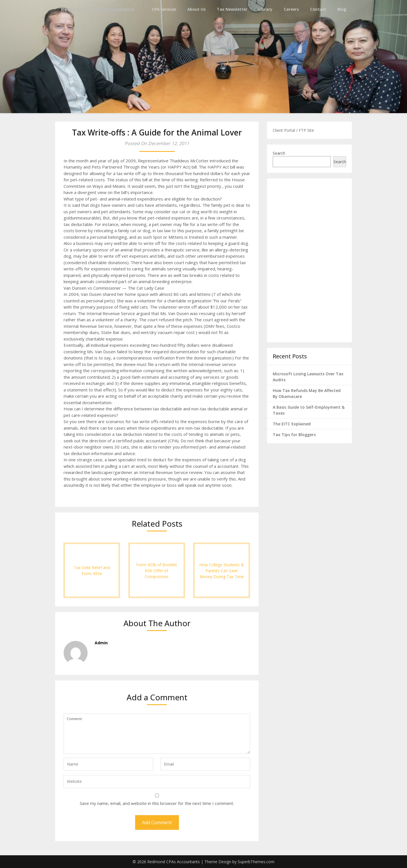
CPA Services (164, 9)
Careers (291, 9)
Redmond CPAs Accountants (102, 9)
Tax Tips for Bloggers (294, 435)
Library (266, 9)
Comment (157, 734)
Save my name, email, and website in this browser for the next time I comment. (157, 803)
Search (279, 153)
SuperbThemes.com (256, 862)
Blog (342, 9)
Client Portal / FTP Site (293, 130)
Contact (318, 9)
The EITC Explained (292, 424)
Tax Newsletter (232, 9)
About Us (196, 9)
